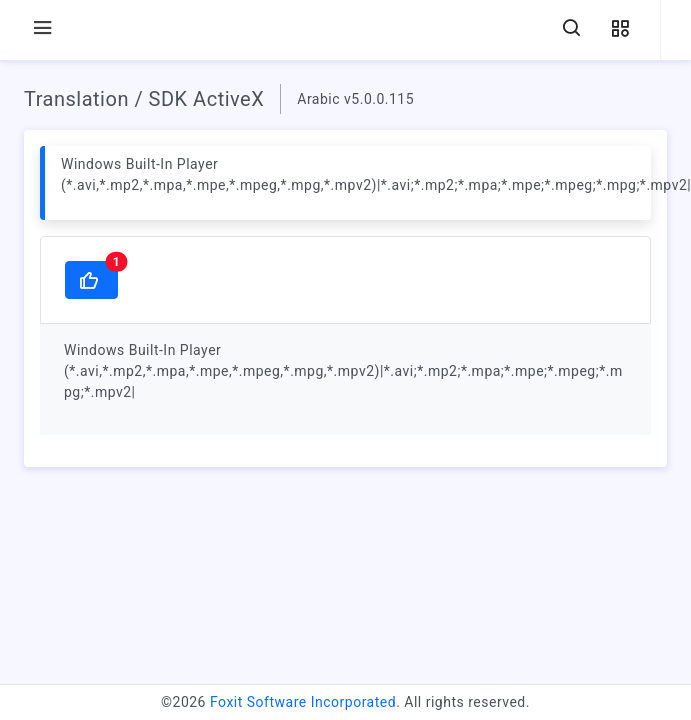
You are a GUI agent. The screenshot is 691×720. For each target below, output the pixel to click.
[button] (620, 29)
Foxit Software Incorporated (303, 702)
